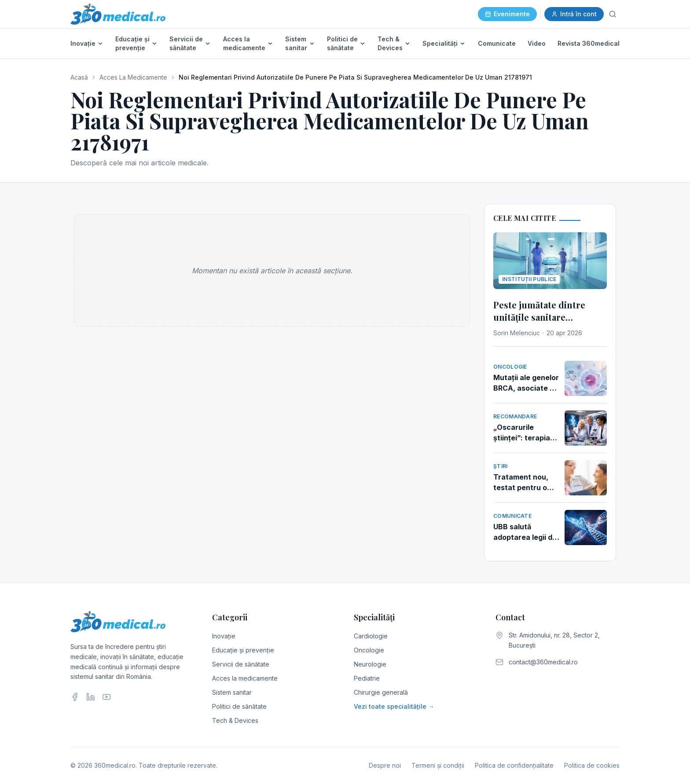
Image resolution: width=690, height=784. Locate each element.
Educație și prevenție (132, 43)
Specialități (440, 43)
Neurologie (370, 664)
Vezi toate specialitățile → (394, 706)
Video (537, 43)
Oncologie (369, 650)
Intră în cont (574, 14)
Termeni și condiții (438, 765)
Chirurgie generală (381, 692)
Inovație (83, 43)
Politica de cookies (592, 765)
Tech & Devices (390, 43)
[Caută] (613, 14)
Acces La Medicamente (133, 77)
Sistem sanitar (296, 43)
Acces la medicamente (244, 43)
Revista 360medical (589, 43)
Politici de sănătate (342, 43)
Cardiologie (371, 636)
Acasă (79, 77)
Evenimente (507, 14)
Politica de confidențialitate (514, 765)
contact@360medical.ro (543, 662)
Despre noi (385, 765)
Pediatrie (367, 678)
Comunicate (497, 43)
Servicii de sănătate (186, 43)
